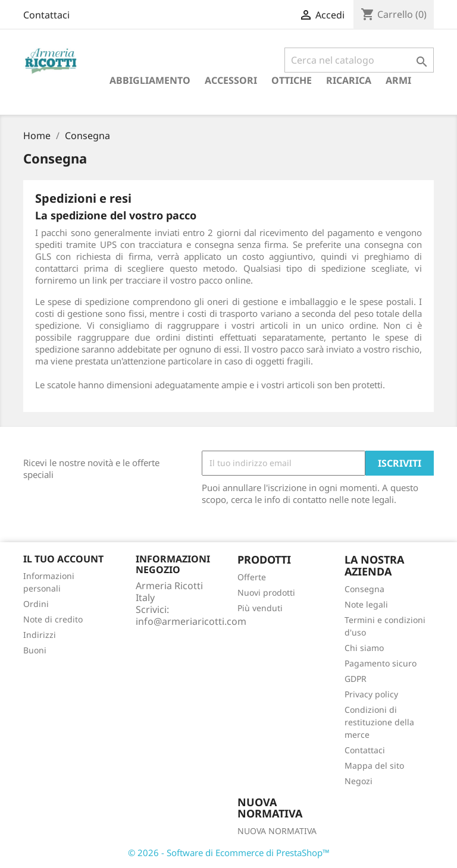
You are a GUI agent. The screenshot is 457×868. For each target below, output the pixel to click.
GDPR (356, 679)
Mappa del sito (374, 765)
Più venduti (260, 608)
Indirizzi (40, 635)
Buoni (35, 650)
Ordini (36, 604)
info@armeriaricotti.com (191, 621)
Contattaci (46, 15)
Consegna (364, 589)
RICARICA (349, 80)
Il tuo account (63, 559)
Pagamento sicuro (381, 663)
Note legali (366, 604)
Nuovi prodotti (266, 592)
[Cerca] (359, 60)
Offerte (252, 577)
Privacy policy (371, 694)
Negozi (359, 781)
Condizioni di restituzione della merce (379, 722)
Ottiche (292, 80)
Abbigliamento (150, 80)
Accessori (231, 80)
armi (398, 80)
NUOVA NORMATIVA (277, 831)
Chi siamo (364, 648)
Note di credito (53, 619)
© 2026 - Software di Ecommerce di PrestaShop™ (229, 853)
